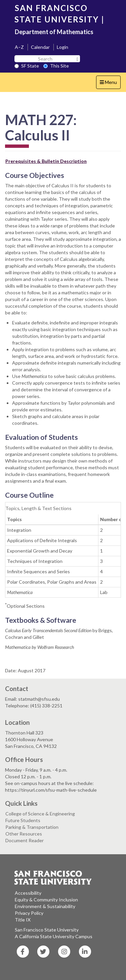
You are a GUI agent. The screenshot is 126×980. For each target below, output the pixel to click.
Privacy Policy (29, 913)
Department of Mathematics (54, 32)
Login (62, 47)
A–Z (19, 47)
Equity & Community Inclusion (46, 900)
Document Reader (25, 840)
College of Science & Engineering (40, 814)
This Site (56, 66)
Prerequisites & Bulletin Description (46, 161)
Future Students (23, 820)
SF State (27, 66)
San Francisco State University (47, 930)
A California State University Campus (54, 936)
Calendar (40, 47)
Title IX (23, 920)
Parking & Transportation (32, 827)
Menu (110, 84)
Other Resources (24, 834)
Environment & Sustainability (45, 906)
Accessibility (28, 893)
